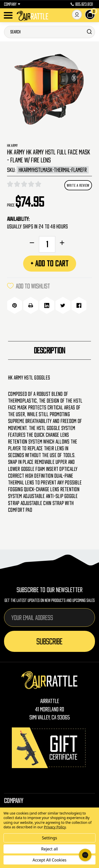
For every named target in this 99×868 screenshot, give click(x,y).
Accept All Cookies (50, 860)
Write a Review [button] (78, 185)
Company (12, 4)
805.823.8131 (82, 4)
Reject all (49, 849)
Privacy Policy (55, 827)
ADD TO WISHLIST (29, 286)
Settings (49, 838)
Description (50, 350)
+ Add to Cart (50, 263)
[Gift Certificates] (49, 748)
